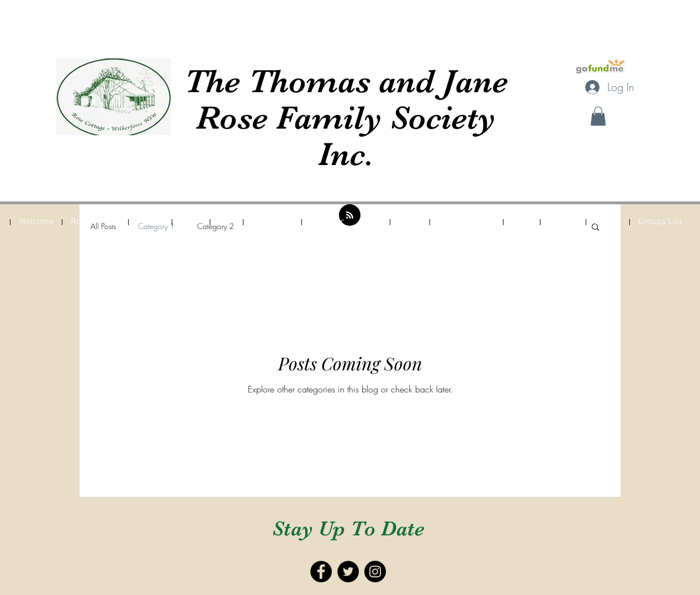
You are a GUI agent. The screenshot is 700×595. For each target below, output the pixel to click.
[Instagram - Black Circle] (375, 572)
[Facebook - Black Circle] (321, 572)
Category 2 (216, 226)
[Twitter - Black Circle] (348, 572)
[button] (598, 116)
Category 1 (157, 226)
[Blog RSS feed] (350, 216)
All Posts (103, 226)
